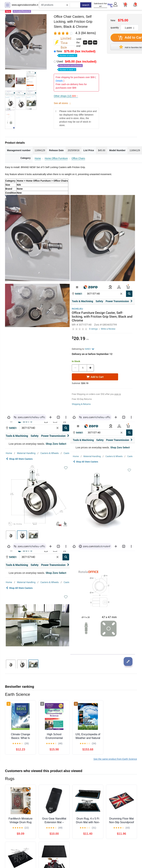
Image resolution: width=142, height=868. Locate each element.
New (76, 53)
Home (38, 158)
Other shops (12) (66, 96)
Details (59, 81)
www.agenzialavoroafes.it (25, 5)
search (86, 5)
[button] (135, 5)
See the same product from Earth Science (115, 759)
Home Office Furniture (56, 158)
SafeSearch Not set (100, 5)
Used (77, 65)
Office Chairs (78, 158)
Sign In (110, 5)
